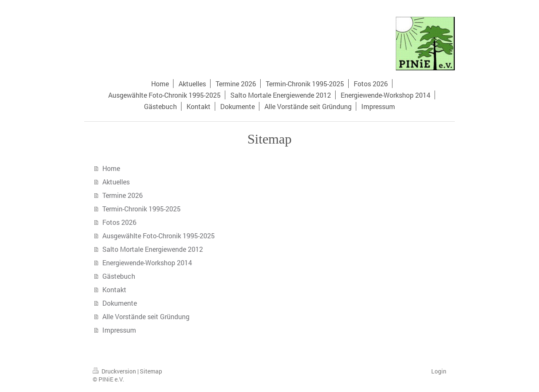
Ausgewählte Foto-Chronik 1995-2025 (159, 236)
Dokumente (120, 303)
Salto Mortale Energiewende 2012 (153, 249)
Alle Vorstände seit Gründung (146, 316)
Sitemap (151, 371)
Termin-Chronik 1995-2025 (141, 209)
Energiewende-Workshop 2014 (147, 263)
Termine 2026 (123, 195)
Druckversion (115, 371)
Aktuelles (116, 182)
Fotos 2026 (119, 222)
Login (439, 371)
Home (111, 168)
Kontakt (114, 289)
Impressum (119, 330)
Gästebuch (119, 276)
